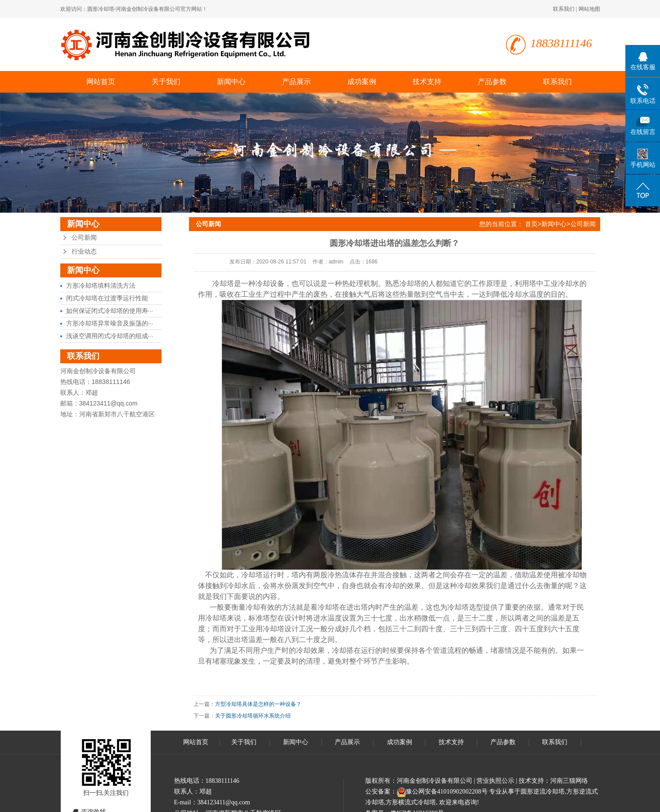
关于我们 (166, 82)
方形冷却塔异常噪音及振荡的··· (110, 323)
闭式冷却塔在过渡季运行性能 (107, 298)
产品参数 (492, 82)
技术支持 (427, 82)
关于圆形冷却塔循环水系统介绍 (253, 716)
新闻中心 (231, 82)
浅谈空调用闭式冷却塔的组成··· (110, 336)
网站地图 (589, 9)
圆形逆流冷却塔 (543, 792)
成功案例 (362, 82)
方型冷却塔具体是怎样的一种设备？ (258, 704)
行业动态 (84, 252)
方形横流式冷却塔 (411, 802)
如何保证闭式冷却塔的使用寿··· (110, 311)
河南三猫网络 (569, 781)
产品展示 (296, 82)
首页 (531, 224)
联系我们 (564, 9)
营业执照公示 (495, 781)
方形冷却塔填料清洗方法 (101, 286)
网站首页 (101, 82)
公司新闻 (84, 238)
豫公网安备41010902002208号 (447, 792)
